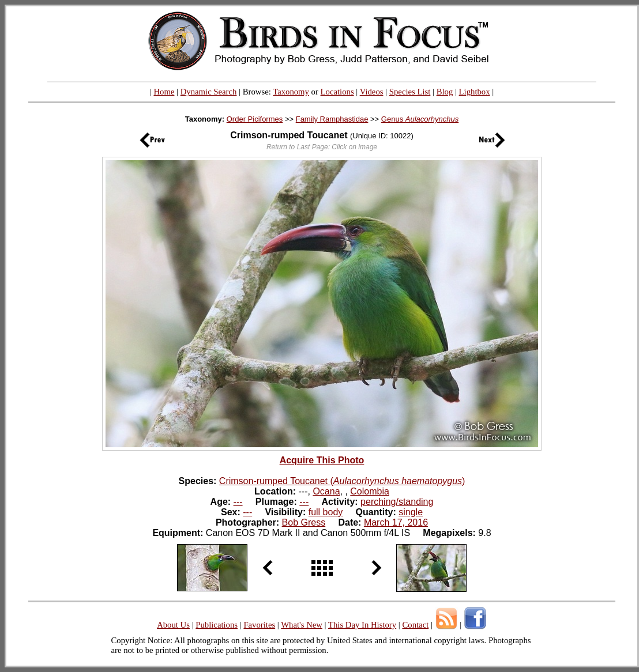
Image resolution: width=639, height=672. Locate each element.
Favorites (259, 625)
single (411, 512)
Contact (415, 625)
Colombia (370, 491)
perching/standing (397, 502)
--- (238, 502)
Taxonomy (291, 92)
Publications (217, 625)
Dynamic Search (209, 92)
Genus (420, 119)
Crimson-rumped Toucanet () (342, 481)
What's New (302, 625)
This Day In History (362, 625)
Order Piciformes (255, 119)
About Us (173, 625)
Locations (337, 92)
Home (164, 92)
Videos (372, 92)
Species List (410, 92)
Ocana (326, 491)
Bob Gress (304, 522)
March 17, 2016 (396, 522)
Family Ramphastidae (332, 119)
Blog (445, 92)
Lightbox (475, 92)
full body (326, 512)
